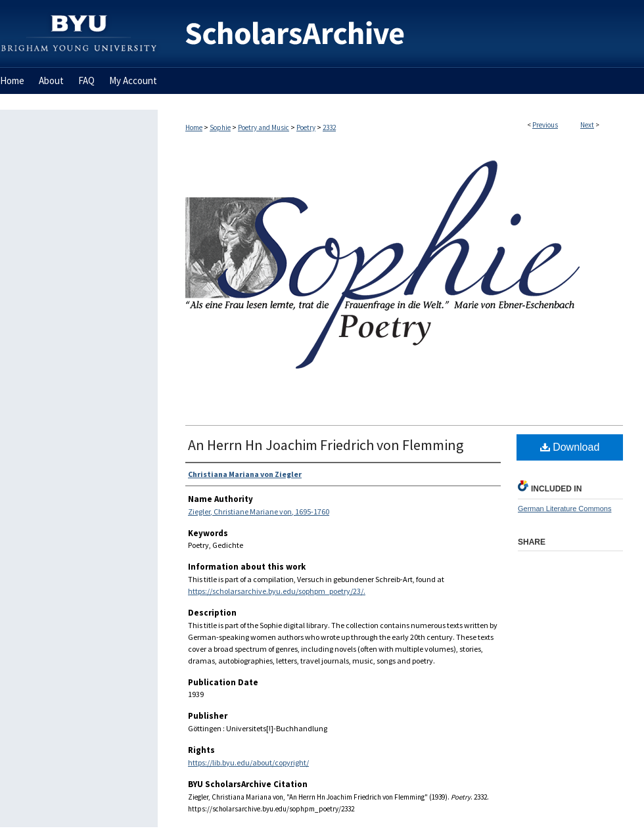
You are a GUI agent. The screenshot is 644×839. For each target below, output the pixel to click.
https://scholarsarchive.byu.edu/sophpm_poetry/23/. (277, 591)
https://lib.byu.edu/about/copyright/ (248, 762)
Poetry (306, 127)
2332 (329, 127)
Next (587, 125)
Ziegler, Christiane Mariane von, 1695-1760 (259, 511)
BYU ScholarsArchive (401, 34)
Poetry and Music (264, 127)
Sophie (220, 127)
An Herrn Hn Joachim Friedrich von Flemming (326, 445)
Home (194, 127)
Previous (545, 125)
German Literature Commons (564, 509)
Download (570, 447)
